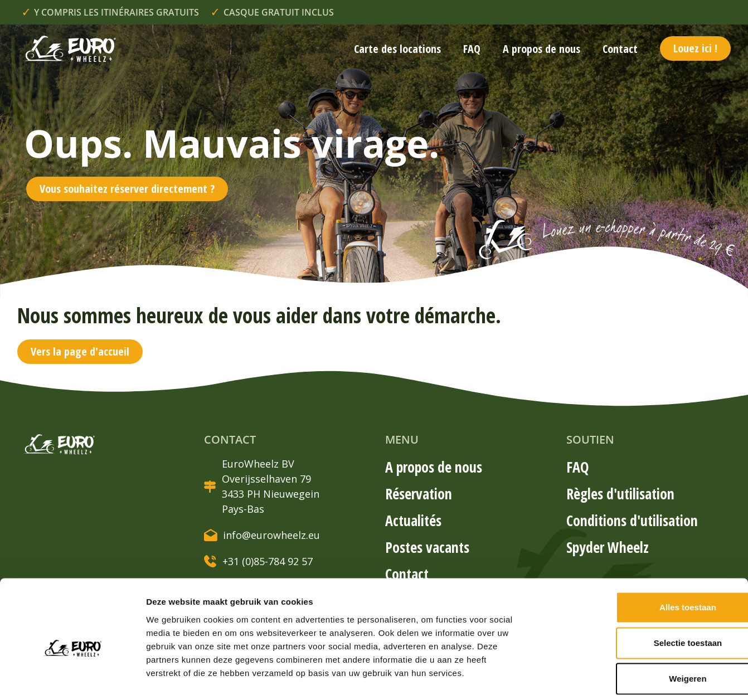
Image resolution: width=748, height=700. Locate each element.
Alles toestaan (626, 555)
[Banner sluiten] (731, 544)
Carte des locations (397, 49)
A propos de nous (541, 49)
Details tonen (602, 678)
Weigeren (626, 627)
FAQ (472, 49)
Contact (620, 49)
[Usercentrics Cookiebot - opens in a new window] (72, 678)
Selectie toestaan (627, 591)
